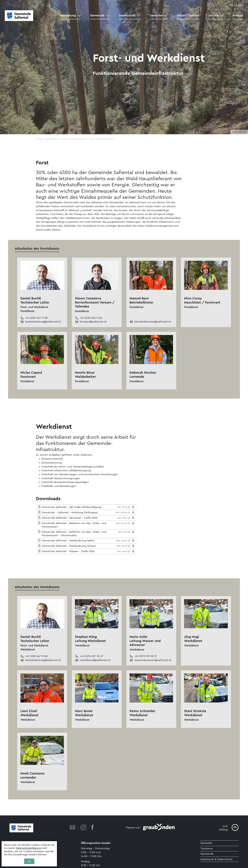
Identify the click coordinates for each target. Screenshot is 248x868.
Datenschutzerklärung (28, 848)
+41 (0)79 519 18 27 (146, 656)
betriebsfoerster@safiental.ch (153, 322)
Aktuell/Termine (188, 16)
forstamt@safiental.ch (93, 322)
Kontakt (238, 16)
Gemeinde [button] (97, 16)
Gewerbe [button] (156, 16)
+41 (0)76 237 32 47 (91, 656)
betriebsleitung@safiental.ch (43, 322)
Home (39, 139)
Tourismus (207, 848)
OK (29, 861)
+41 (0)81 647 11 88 (36, 318)
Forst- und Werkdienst (101, 139)
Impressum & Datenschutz (217, 859)
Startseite (206, 843)
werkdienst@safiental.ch (95, 660)
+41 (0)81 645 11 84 (91, 318)
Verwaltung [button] (68, 16)
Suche (239, 5)
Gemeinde (207, 854)
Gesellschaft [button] (127, 16)
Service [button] (214, 16)
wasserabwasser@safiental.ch (153, 660)
